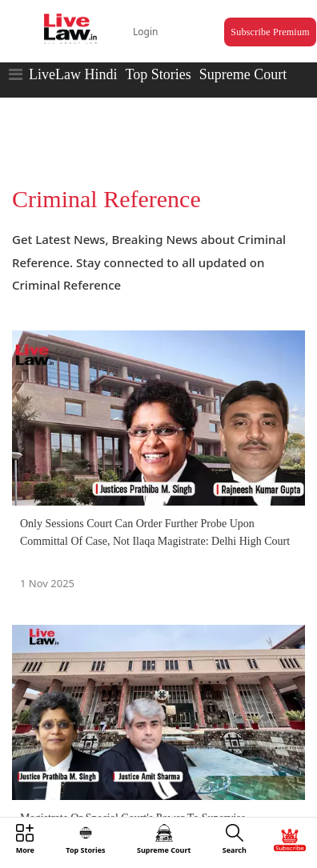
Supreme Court (243, 74)
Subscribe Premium (270, 32)
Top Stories (158, 74)
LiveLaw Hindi (73, 74)
